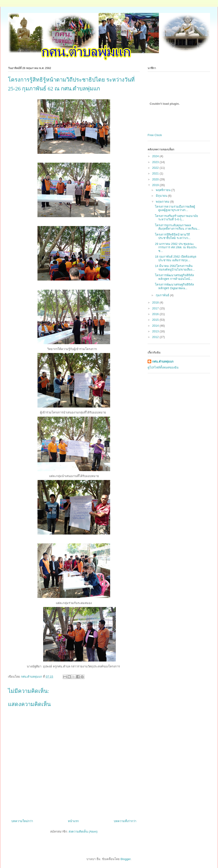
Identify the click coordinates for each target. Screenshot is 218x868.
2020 (156, 179)
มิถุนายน (162, 196)
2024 (156, 156)
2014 (156, 326)
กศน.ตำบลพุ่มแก (163, 362)
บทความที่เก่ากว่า (125, 821)
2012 (156, 337)
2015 (156, 320)
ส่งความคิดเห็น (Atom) (83, 832)
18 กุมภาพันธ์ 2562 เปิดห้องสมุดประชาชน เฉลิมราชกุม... (175, 258)
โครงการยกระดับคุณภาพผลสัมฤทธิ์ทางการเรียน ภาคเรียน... (177, 227)
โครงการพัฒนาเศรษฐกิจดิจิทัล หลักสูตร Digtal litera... (174, 286)
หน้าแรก (73, 821)
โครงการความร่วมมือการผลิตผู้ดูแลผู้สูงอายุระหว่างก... (175, 208)
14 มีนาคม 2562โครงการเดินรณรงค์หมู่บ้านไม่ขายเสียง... (175, 268)
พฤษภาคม (163, 202)
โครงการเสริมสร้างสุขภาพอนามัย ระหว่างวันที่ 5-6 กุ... (176, 218)
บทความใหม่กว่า (22, 821)
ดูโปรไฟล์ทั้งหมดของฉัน (163, 367)
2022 (156, 168)
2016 (156, 314)
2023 (156, 162)
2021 (156, 173)
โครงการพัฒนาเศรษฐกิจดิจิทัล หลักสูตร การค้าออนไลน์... (174, 277)
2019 (156, 185)
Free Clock (155, 135)
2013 (156, 331)
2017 (156, 308)
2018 (156, 302)
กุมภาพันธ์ (163, 295)
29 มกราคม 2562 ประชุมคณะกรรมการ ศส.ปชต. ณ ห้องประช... (176, 247)
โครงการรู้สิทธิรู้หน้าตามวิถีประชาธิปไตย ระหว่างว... (173, 236)
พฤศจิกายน (164, 190)
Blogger (126, 859)
